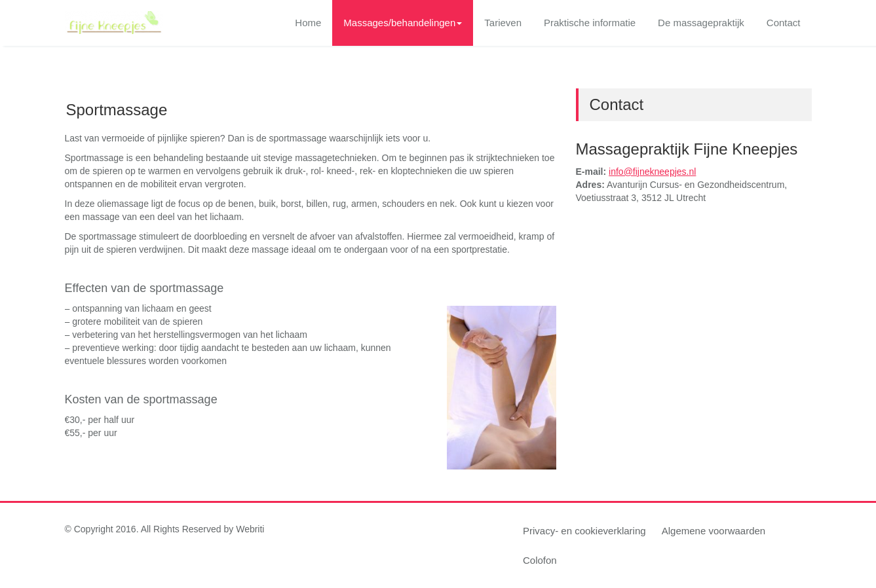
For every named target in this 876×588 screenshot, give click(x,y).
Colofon (540, 560)
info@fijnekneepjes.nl (652, 172)
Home (308, 23)
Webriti (250, 529)
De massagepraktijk (701, 23)
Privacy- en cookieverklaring (584, 531)
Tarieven (503, 23)
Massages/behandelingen (403, 23)
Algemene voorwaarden (714, 531)
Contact (784, 23)
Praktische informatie (590, 23)
